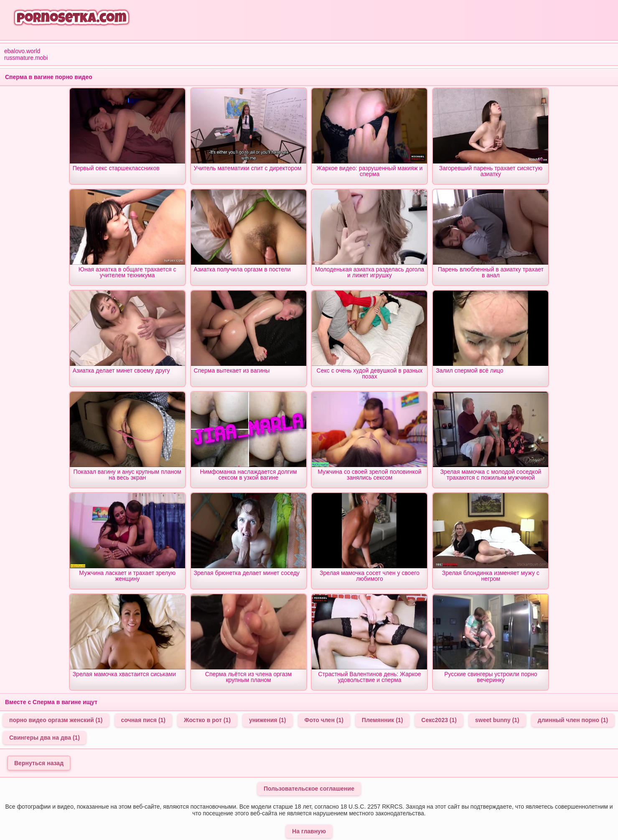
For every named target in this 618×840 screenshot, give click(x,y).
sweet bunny (497, 720)
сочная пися (143, 720)
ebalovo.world (22, 51)
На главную (309, 831)
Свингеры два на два (45, 738)
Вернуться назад (39, 763)
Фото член (324, 720)
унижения (268, 720)
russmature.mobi (26, 58)
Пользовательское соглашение (309, 789)
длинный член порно (573, 720)
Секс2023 (439, 720)
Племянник (382, 720)
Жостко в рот (207, 720)
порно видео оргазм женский (56, 720)
